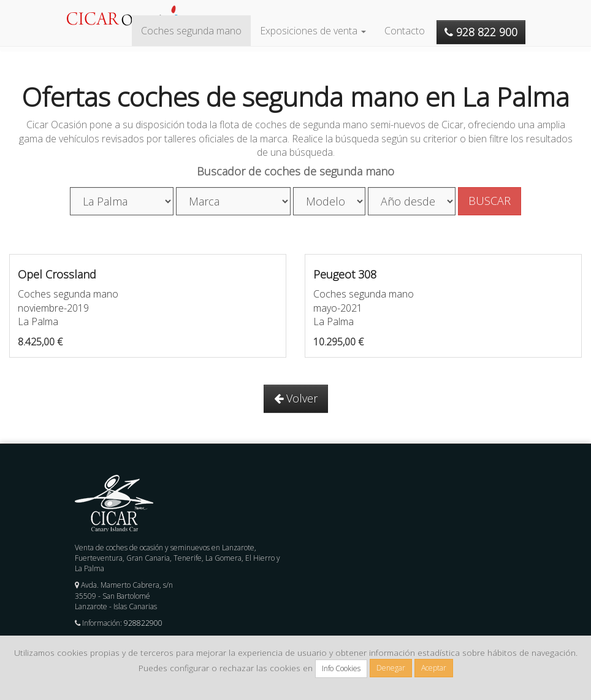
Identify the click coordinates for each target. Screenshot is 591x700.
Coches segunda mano (191, 31)
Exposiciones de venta (313, 31)
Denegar (391, 668)
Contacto (405, 31)
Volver (296, 398)
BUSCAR (490, 201)
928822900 (143, 623)
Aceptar (434, 668)
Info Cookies (341, 668)
